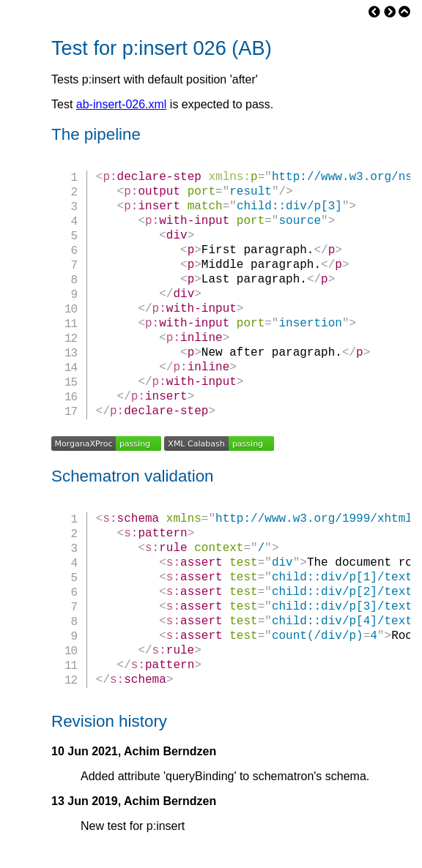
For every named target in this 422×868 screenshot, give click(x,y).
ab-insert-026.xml (122, 104)
